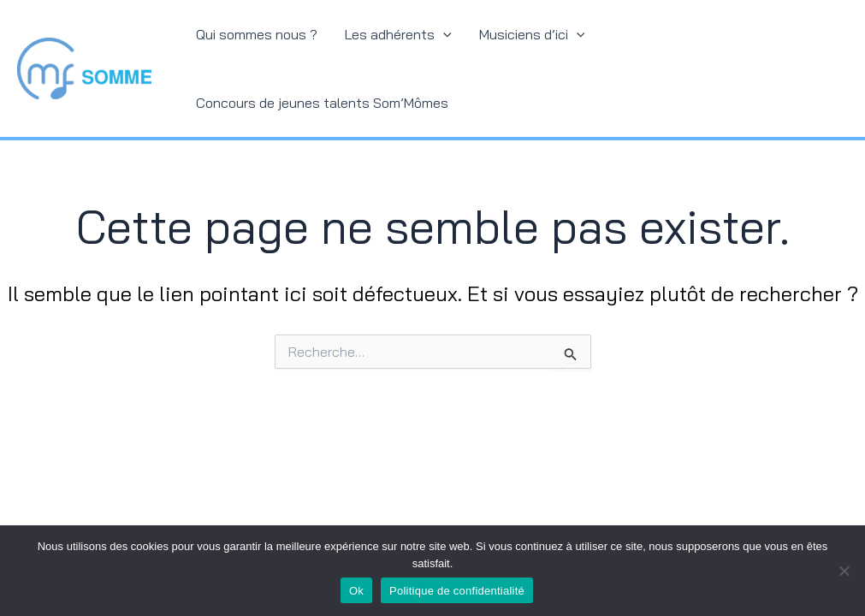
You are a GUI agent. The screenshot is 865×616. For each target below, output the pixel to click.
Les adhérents (398, 34)
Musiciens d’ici (532, 34)
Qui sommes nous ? (257, 34)
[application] (443, 34)
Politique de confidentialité (457, 591)
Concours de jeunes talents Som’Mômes (322, 103)
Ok (356, 591)
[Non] (844, 571)
